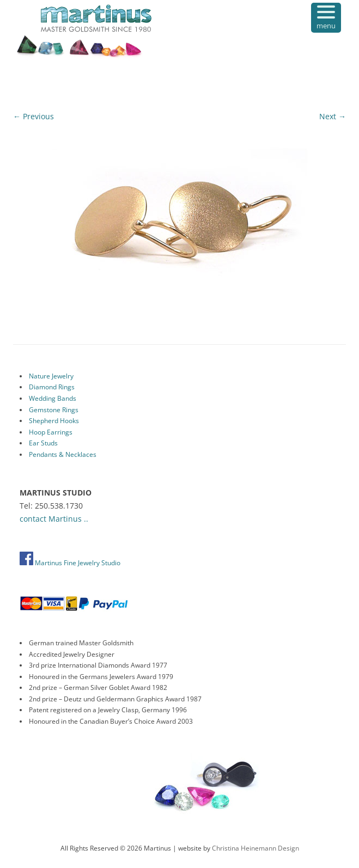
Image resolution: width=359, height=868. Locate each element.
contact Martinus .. (54, 519)
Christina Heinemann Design (255, 848)
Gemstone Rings (54, 410)
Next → (333, 116)
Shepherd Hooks (54, 421)
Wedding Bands (53, 398)
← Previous (34, 116)
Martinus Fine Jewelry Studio (70, 563)
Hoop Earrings (51, 432)
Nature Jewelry (51, 376)
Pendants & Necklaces (63, 454)
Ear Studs (43, 443)
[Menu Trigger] (326, 18)
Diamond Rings (52, 387)
